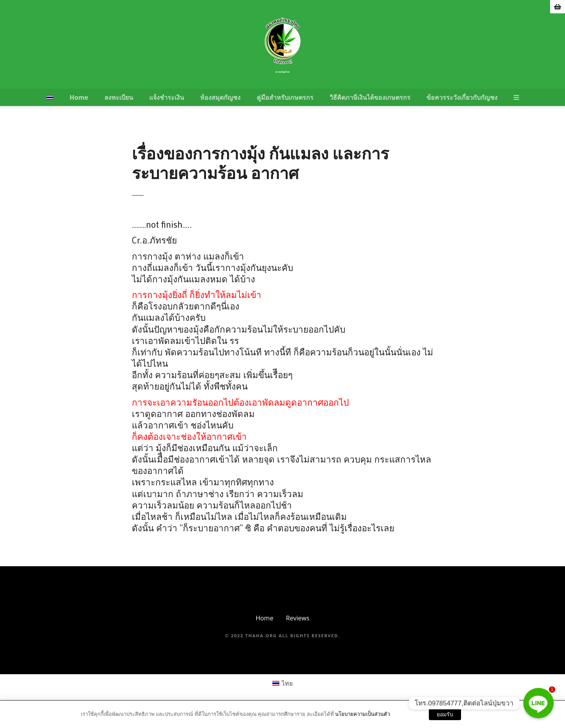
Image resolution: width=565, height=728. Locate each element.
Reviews (298, 618)
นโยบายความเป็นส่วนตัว (363, 714)
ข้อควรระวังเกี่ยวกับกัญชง (462, 97)
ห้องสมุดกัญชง (220, 97)
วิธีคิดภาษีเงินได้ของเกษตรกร (370, 97)
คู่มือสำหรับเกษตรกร (285, 97)
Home (79, 97)
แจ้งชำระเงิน (167, 97)
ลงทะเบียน (119, 97)
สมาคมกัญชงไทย (282, 72)
